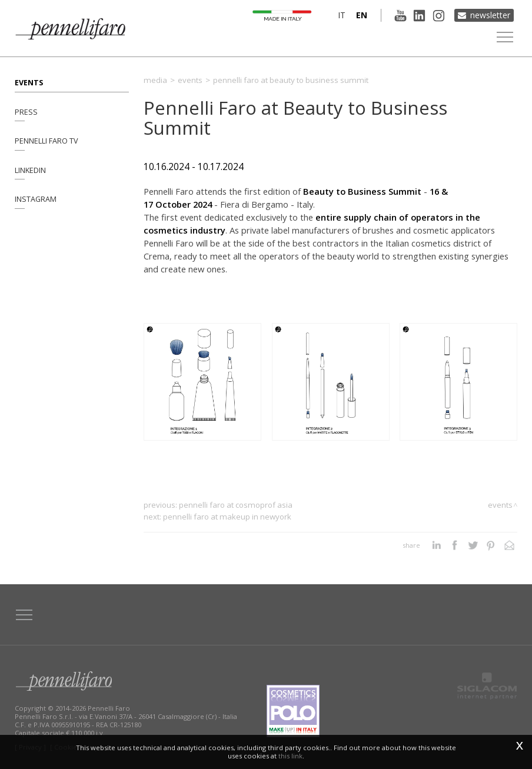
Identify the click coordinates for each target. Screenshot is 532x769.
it (341, 15)
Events (29, 82)
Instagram (36, 200)
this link (290, 756)
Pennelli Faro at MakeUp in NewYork (227, 517)
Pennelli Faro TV (46, 141)
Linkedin (30, 170)
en (361, 15)
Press (26, 111)
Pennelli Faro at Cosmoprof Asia (236, 505)
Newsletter (490, 15)
